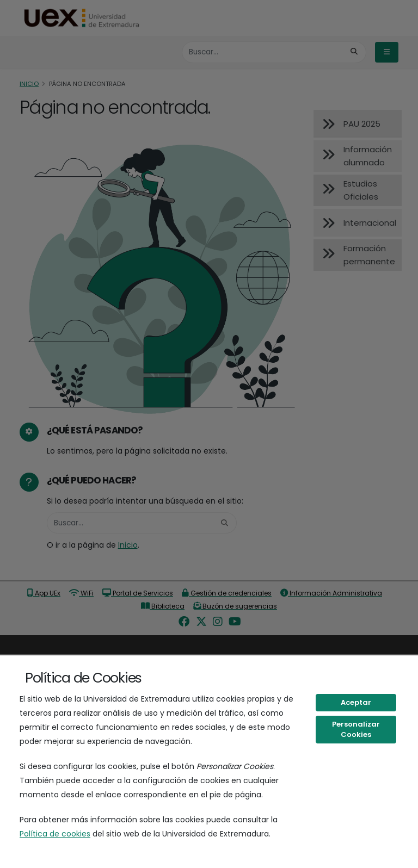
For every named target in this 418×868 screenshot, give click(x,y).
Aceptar (356, 702)
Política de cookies (55, 834)
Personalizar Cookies (356, 730)
